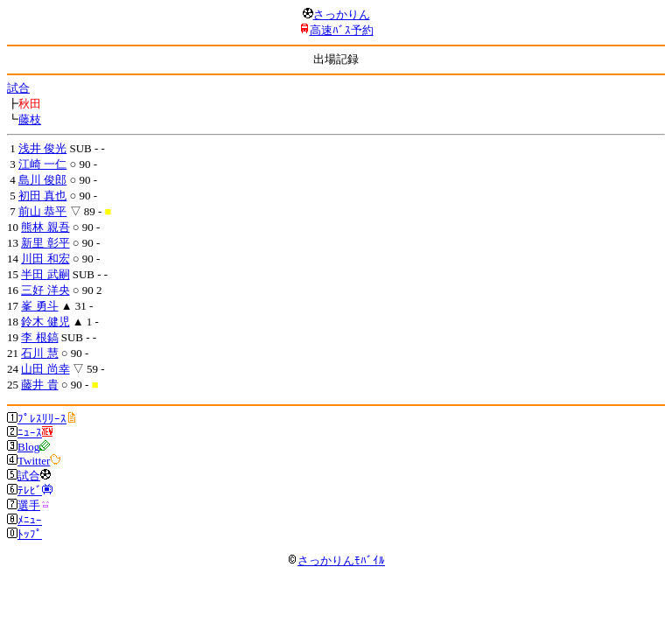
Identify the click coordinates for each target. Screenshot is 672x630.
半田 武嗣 (45, 274)
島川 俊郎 (42, 180)
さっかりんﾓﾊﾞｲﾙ (336, 560)
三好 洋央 (45, 290)
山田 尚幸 (45, 369)
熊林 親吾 (45, 227)
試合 (18, 88)
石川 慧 (39, 353)
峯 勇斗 (39, 306)
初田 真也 (42, 196)
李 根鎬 (39, 337)
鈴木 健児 (45, 322)
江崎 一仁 (42, 164)
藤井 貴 (39, 385)
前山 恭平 (42, 211)
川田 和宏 (45, 259)
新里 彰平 (45, 243)
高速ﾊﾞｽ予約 (342, 30)
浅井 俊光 (42, 148)
